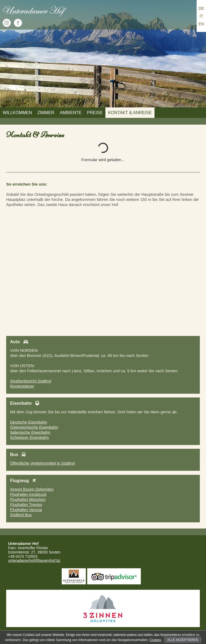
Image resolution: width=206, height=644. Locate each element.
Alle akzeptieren (183, 640)
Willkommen (17, 113)
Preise (95, 113)
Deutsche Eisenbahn (28, 422)
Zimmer (46, 113)
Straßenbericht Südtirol (30, 381)
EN (201, 24)
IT (201, 16)
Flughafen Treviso (26, 504)
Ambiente (71, 113)
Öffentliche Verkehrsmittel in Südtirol (42, 463)
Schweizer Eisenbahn (29, 437)
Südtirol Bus (21, 515)
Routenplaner (22, 386)
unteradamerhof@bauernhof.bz (34, 560)
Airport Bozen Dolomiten (32, 489)
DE (201, 8)
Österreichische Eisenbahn (34, 427)
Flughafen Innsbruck (28, 494)
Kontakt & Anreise (130, 113)
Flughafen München (28, 499)
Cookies (155, 640)
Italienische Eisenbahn (30, 432)
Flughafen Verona (26, 510)
